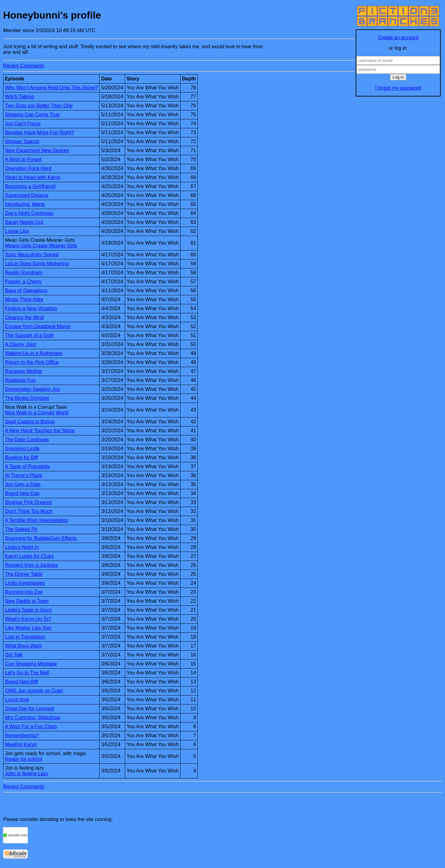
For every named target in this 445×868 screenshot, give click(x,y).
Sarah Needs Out (24, 222)
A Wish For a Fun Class (31, 727)
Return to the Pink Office (32, 362)
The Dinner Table (24, 574)
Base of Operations (26, 291)
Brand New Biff (21, 682)
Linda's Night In (22, 547)
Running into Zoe (24, 592)
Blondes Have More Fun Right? (39, 133)
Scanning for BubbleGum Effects (41, 538)
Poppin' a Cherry (23, 282)
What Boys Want (23, 646)
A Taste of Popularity (28, 466)
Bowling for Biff (21, 458)
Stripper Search (22, 141)
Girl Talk (14, 655)
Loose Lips (17, 231)
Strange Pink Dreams (28, 502)
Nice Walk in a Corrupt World (37, 413)
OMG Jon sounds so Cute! (34, 691)
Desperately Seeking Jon (32, 389)
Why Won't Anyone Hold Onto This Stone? (51, 88)
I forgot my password (398, 88)
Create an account (398, 38)
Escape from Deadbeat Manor (38, 326)
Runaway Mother (24, 371)
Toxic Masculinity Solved (32, 255)
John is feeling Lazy (27, 774)
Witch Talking (19, 97)
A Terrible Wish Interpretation (37, 520)
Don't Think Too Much (29, 511)
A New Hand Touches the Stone (40, 431)
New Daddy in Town (27, 601)
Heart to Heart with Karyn (33, 177)
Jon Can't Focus (23, 124)
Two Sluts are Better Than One (39, 106)
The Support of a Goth (29, 335)
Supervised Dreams (27, 195)
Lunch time (17, 700)
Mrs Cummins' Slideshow (33, 718)
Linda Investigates (25, 583)
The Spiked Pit (21, 529)
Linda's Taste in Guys (28, 610)
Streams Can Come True (32, 115)
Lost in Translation (25, 637)
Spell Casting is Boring (30, 422)
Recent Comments (24, 66)
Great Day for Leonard (30, 709)
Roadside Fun (20, 380)
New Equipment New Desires (37, 150)
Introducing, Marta (25, 204)
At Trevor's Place (23, 475)
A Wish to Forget (23, 159)
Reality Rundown (24, 273)
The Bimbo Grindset (27, 398)
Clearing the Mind (24, 317)
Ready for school (23, 759)
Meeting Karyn (21, 744)
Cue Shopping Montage (31, 664)
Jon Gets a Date (23, 484)
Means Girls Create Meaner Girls (41, 246)
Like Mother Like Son (28, 628)
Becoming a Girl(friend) (30, 186)
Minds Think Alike (24, 299)
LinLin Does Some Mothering (37, 264)
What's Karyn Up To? (28, 619)
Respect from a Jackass (31, 565)
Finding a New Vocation (31, 308)
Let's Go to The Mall (27, 673)
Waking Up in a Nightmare (34, 353)
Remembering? (22, 735)
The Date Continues (27, 440)
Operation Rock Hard (28, 168)
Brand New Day (22, 493)
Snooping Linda (22, 449)
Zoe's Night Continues (29, 213)
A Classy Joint (20, 344)
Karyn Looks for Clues (29, 556)
